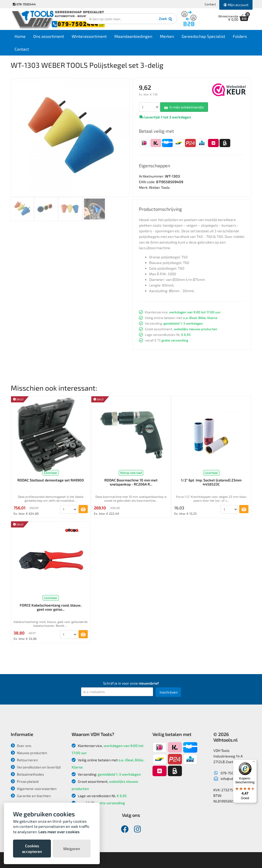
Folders (240, 36)
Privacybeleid (25, 781)
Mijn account (236, 5)
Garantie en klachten (31, 796)
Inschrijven (169, 692)
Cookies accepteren (32, 849)
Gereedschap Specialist (203, 36)
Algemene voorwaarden (34, 789)
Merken (167, 36)
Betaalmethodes (27, 774)
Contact (210, 4)
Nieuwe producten (29, 753)
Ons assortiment (49, 36)
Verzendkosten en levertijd (36, 767)
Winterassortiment (89, 36)
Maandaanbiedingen (133, 36)
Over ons (21, 746)
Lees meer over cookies (59, 832)
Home (20, 36)
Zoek (166, 19)
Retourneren (24, 760)
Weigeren (72, 849)
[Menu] (254, 763)
